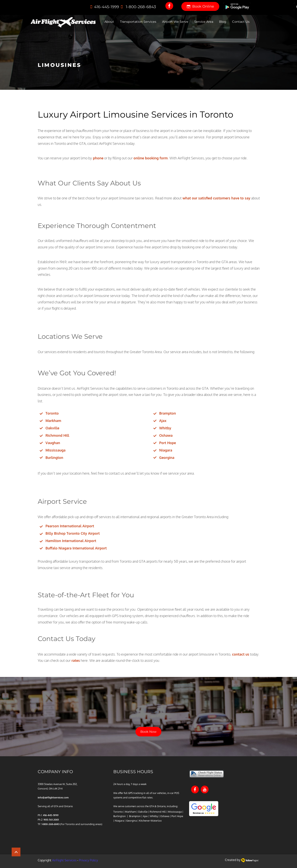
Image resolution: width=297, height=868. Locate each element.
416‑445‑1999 (106, 7)
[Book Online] (200, 6)
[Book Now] (148, 732)
